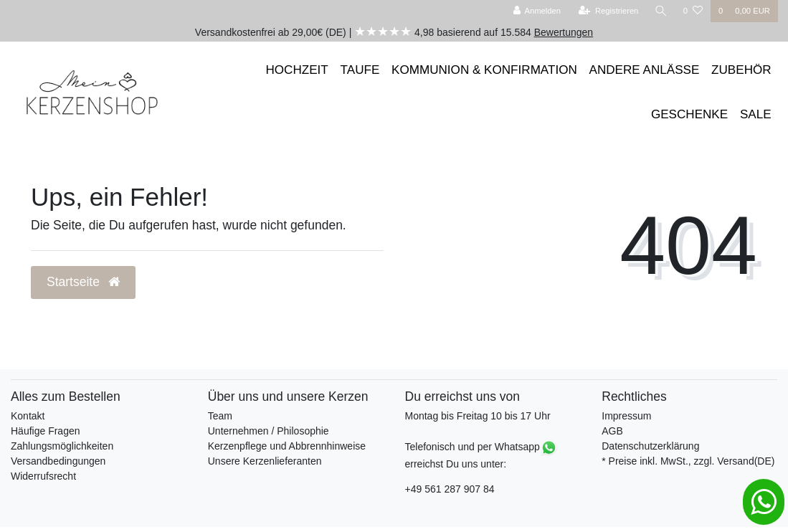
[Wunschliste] (693, 11)
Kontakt (28, 416)
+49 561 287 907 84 (450, 489)
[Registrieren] (608, 11)
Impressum (626, 416)
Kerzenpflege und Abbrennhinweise (287, 446)
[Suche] (661, 11)
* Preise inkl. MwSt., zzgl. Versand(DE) (688, 461)
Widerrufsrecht (43, 476)
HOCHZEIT (297, 70)
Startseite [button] (83, 282)
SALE (756, 114)
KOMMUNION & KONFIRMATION (484, 70)
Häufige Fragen (46, 431)
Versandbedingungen (58, 461)
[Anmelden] (537, 11)
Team (220, 416)
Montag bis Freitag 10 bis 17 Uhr (478, 416)
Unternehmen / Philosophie (269, 431)
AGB (612, 431)
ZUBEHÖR (741, 70)
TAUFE (360, 70)
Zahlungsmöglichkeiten (62, 446)
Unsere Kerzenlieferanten (265, 461)
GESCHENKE (689, 114)
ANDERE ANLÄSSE (645, 70)
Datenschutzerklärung (650, 446)
